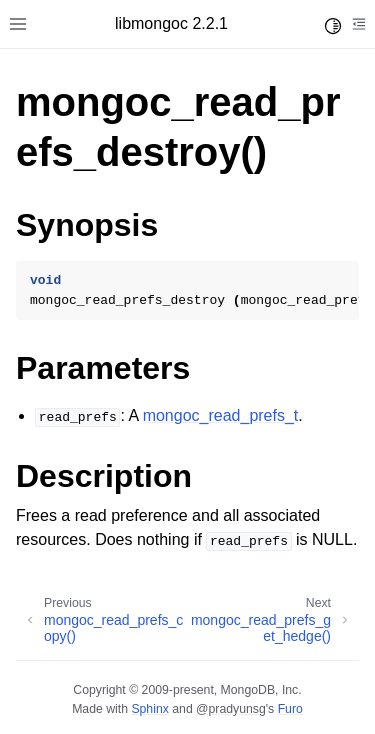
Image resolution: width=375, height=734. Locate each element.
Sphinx (149, 709)
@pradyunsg (231, 709)
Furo (290, 709)
